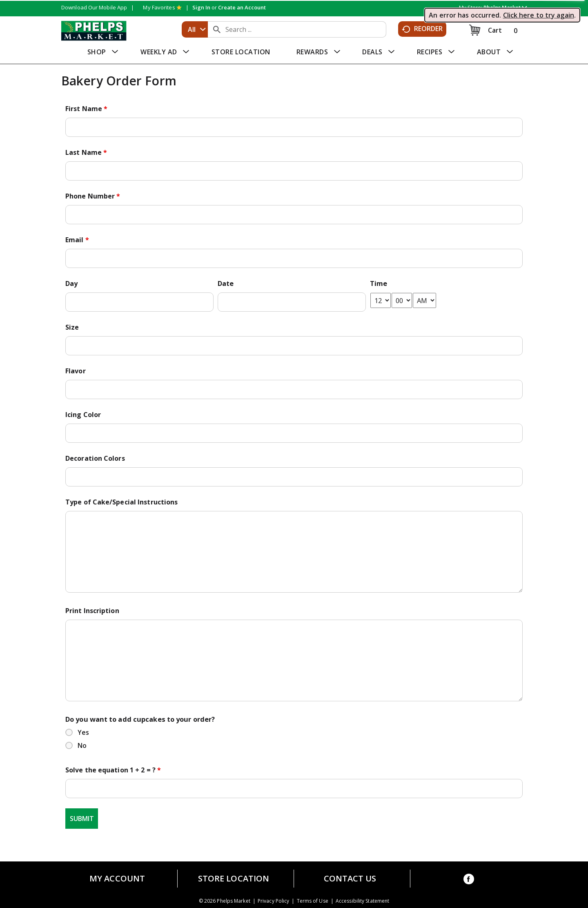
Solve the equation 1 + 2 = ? (113, 770)
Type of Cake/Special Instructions (121, 502)
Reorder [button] (422, 29)
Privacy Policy (273, 901)
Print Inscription (92, 611)
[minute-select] (402, 300)
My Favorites (162, 7)
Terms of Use (313, 901)
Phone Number (93, 196)
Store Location (234, 879)
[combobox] (195, 29)
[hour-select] (381, 300)
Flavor (76, 371)
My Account (117, 879)
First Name (86, 109)
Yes (83, 732)
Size (72, 327)
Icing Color (83, 415)
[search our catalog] (217, 29)
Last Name (86, 152)
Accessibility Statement (362, 901)
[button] (505, 7)
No (82, 745)
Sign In (201, 7)
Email (77, 240)
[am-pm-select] (424, 300)
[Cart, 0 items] (495, 30)
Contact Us (350, 879)
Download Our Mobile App (94, 7)
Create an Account (242, 7)
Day (71, 283)
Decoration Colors (95, 458)
